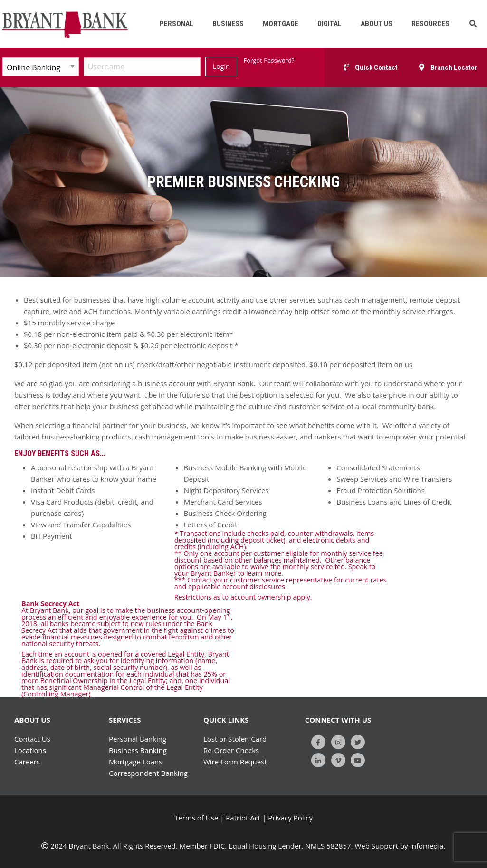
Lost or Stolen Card (235, 739)
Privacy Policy (290, 818)
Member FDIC (202, 846)
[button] (473, 24)
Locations (30, 750)
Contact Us (32, 739)
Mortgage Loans (135, 762)
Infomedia (427, 846)
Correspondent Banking (148, 773)
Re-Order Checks (231, 750)
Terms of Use (196, 818)
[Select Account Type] (41, 67)
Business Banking (138, 750)
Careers (27, 762)
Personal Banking (138, 739)
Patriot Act (243, 818)
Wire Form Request (235, 762)
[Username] (142, 67)
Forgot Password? (269, 60)
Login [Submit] (221, 66)
